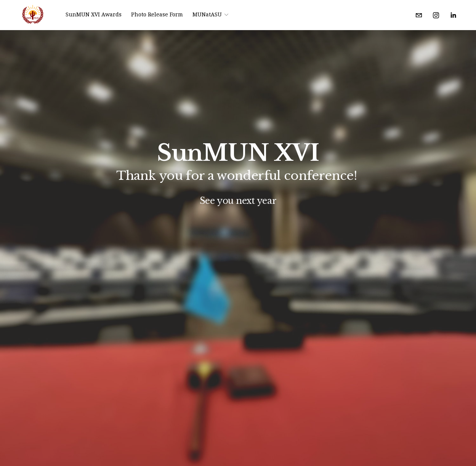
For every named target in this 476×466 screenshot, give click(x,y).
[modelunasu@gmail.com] (419, 15)
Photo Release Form (157, 14)
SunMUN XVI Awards (94, 14)
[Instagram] (436, 15)
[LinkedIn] (453, 15)
